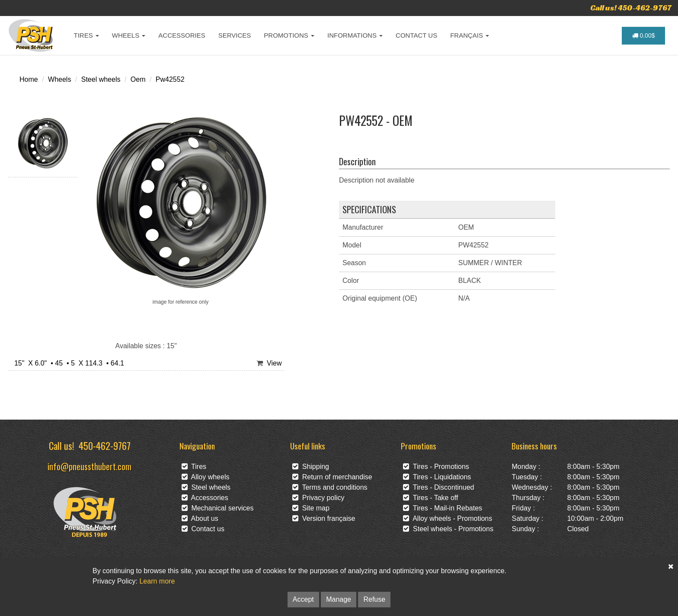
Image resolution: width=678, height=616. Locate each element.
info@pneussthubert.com (90, 466)
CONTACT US (416, 35)
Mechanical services (218, 508)
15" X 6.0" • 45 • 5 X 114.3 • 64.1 (67, 363)
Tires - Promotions (436, 467)
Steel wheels (101, 79)
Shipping (311, 467)
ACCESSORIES (182, 35)
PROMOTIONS (289, 35)
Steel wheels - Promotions (448, 529)
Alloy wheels (206, 477)
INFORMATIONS (355, 35)
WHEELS (129, 35)
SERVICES (235, 35)
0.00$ (644, 35)
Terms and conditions (330, 487)
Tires (194, 467)
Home (29, 79)
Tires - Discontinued (438, 487)
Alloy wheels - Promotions (448, 518)
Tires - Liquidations (437, 477)
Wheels (59, 79)
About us (200, 518)
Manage (339, 599)
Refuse (374, 599)
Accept (303, 599)
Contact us (203, 529)
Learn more (157, 581)
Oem (138, 79)
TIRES (86, 35)
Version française (324, 518)
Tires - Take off (430, 498)
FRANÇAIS (470, 35)
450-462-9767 (105, 445)
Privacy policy (318, 498)
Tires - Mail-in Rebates (443, 508)
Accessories (205, 498)
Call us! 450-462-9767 (631, 8)
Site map (311, 508)
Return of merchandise (332, 477)
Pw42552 (170, 79)
